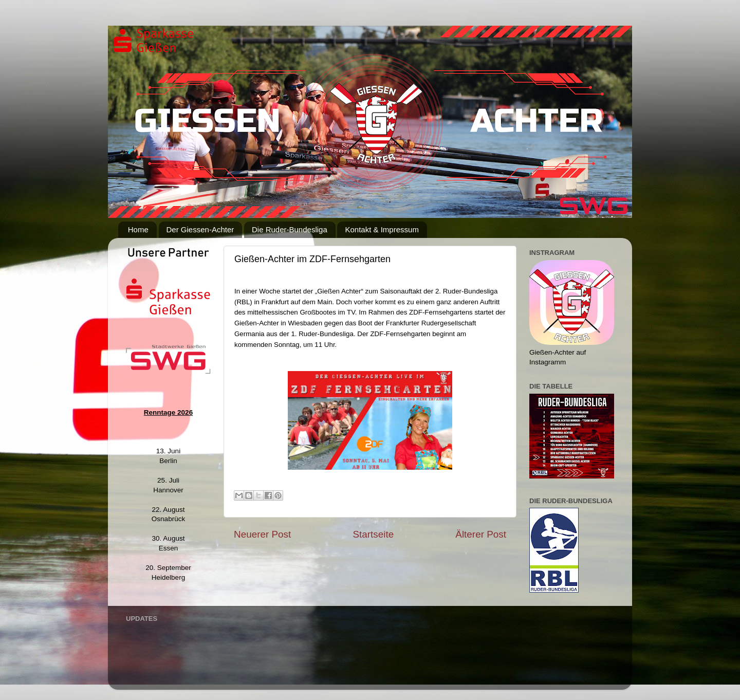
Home (138, 229)
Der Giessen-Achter (200, 229)
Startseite (373, 534)
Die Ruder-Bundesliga (290, 229)
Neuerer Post (262, 534)
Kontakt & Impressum (382, 229)
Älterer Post (481, 534)
